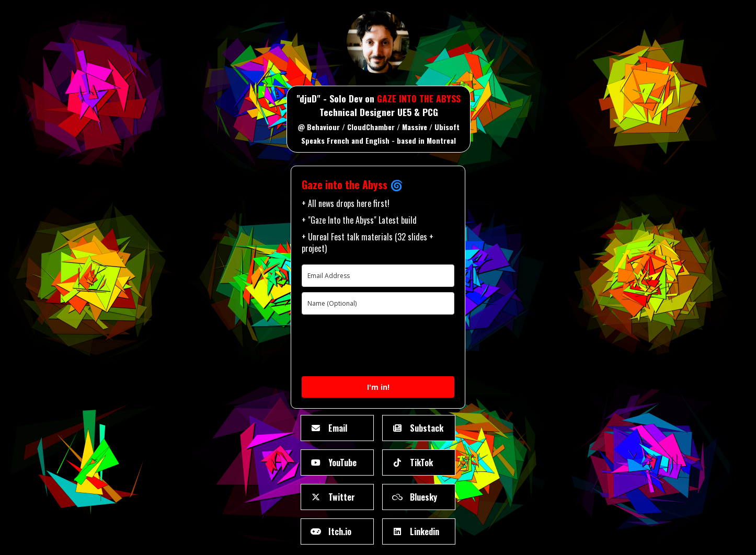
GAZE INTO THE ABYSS (419, 98)
